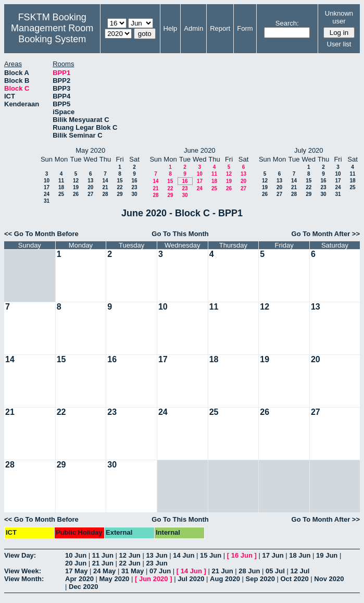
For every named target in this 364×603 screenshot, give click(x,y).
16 (134, 181)
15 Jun (211, 555)
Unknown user (339, 17)
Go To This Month (180, 234)
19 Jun (327, 555)
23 (134, 187)
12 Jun (130, 555)
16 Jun (242, 555)
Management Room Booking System (52, 34)
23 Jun (156, 563)
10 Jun (76, 555)
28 (105, 194)
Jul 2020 (191, 579)
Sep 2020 (260, 579)
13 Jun (156, 555)
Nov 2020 (329, 579)
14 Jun (184, 555)
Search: (287, 23)
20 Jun (76, 563)
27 (90, 194)
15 (120, 181)
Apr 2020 (79, 579)
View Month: (24, 579)
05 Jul (275, 571)
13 (90, 181)
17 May (76, 571)
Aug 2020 (225, 579)
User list (339, 44)
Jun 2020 (154, 579)
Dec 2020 (83, 587)
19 (76, 187)
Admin (193, 28)
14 (105, 181)
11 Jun (103, 555)
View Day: (20, 555)
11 (61, 181)
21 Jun (103, 563)
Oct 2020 (294, 579)
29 (120, 194)
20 (90, 187)
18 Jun (300, 555)
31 (47, 201)
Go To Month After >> (326, 234)
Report (220, 28)
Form (245, 28)
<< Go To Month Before (41, 234)
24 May (104, 571)
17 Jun (273, 555)
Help (171, 28)
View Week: (23, 571)
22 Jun (130, 563)
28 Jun (249, 571)
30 (134, 194)
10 (47, 181)
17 (47, 187)
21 (105, 187)
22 (120, 187)
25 (61, 194)
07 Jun (160, 571)
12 (76, 181)
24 (47, 194)
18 (61, 187)
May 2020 (115, 579)
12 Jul (300, 571)
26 (76, 194)
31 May (133, 571)
